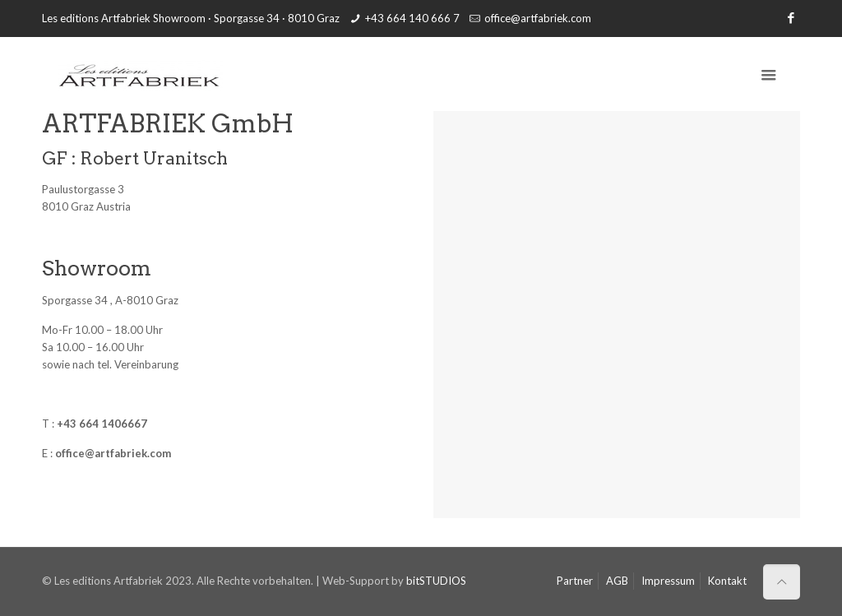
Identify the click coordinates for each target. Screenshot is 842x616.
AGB (617, 581)
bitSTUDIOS (436, 581)
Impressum (668, 581)
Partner (575, 581)
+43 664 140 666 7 (412, 18)
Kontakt (727, 581)
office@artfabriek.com (538, 18)
